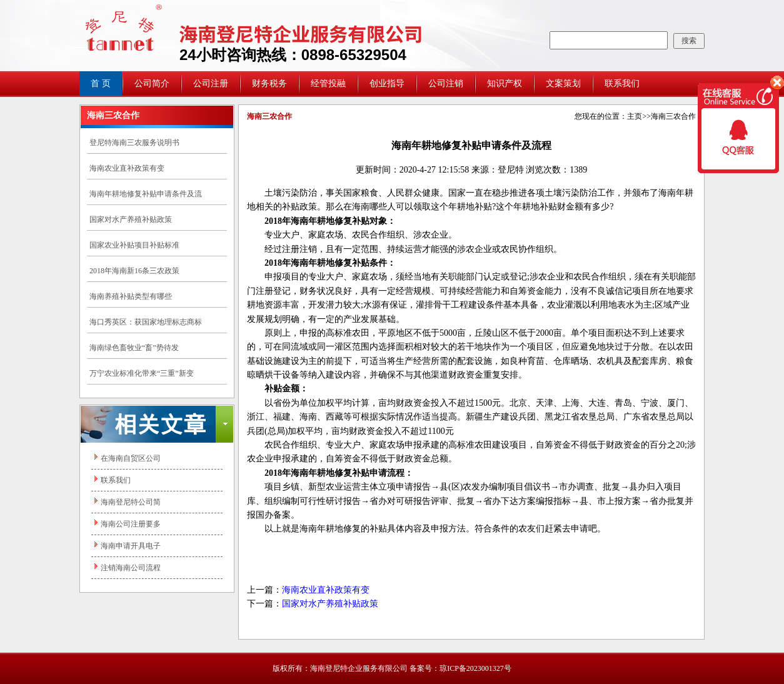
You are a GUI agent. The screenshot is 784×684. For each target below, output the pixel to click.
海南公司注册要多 (131, 524)
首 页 (101, 83)
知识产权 (505, 83)
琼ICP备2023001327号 (475, 668)
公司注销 (446, 83)
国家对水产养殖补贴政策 (131, 219)
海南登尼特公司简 (131, 502)
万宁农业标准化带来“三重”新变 (142, 373)
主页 (635, 116)
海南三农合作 (673, 116)
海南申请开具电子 (131, 546)
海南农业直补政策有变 (127, 168)
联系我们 (622, 83)
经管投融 (328, 83)
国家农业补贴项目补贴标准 (134, 245)
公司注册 (211, 83)
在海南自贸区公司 (131, 458)
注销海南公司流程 (131, 568)
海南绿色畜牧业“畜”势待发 (134, 348)
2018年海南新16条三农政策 (134, 271)
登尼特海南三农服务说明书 (134, 143)
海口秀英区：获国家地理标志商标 (146, 322)
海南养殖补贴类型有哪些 (131, 296)
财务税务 (269, 83)
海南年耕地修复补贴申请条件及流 (146, 194)
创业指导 (387, 83)
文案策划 (563, 83)
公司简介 (152, 83)
